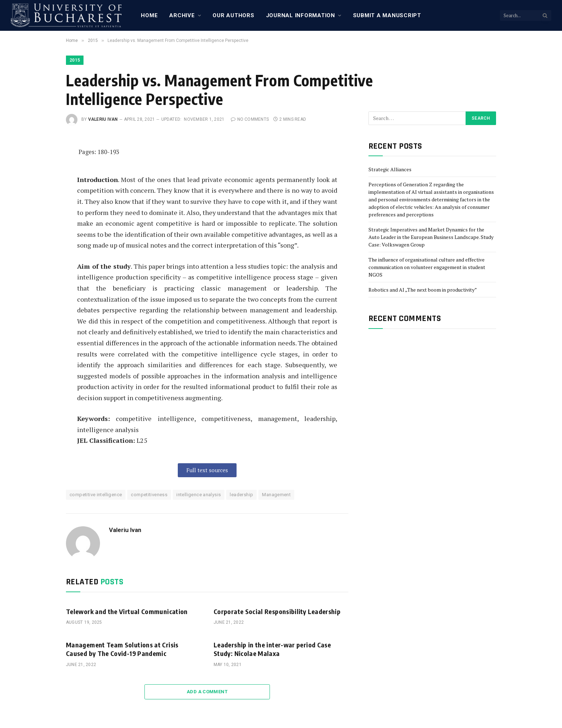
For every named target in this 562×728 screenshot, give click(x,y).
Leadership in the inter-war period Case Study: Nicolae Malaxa (272, 649)
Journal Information (301, 15)
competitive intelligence (96, 495)
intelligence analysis (199, 495)
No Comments (250, 119)
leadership (241, 495)
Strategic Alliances (390, 169)
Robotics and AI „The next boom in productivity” (423, 290)
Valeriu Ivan (103, 119)
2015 (75, 60)
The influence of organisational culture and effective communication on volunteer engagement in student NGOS (427, 267)
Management (276, 495)
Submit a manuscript (387, 15)
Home (149, 15)
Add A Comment (207, 692)
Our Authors (233, 15)
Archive (182, 15)
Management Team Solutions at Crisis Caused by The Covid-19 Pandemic (122, 649)
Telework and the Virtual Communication (127, 611)
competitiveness (149, 495)
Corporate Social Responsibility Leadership (277, 611)
